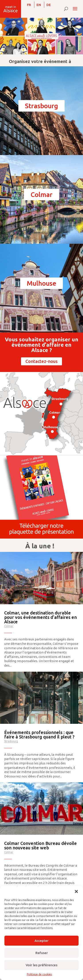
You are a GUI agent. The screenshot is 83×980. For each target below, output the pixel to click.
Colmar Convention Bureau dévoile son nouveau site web (41, 845)
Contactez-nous (41, 361)
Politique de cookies (39, 974)
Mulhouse (41, 283)
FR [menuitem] (29, 5)
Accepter (41, 941)
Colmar (41, 195)
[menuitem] (29, 5)
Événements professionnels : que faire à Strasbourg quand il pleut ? (39, 735)
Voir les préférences (41, 965)
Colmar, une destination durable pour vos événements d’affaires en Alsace (41, 617)
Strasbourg (41, 106)
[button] (76, 891)
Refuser (42, 953)
